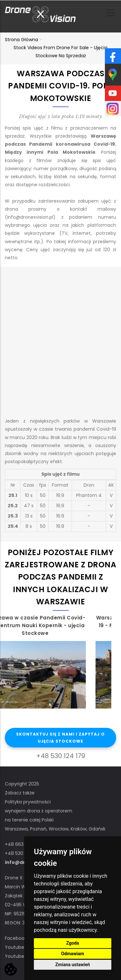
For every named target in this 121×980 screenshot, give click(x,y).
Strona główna (21, 40)
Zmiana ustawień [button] (72, 965)
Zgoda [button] (73, 943)
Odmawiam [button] (73, 954)
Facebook (16, 938)
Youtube (15, 947)
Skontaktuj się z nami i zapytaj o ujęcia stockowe (60, 738)
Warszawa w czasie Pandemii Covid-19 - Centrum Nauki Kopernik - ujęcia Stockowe (56, 625)
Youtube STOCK (23, 956)
